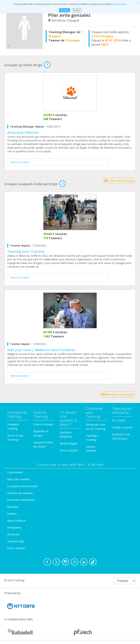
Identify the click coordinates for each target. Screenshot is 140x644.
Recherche (13, 534)
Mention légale (68, 443)
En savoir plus (120, 4)
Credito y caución (122, 427)
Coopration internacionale (22, 486)
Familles (12, 514)
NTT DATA (119, 421)
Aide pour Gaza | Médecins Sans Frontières (41, 350)
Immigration (14, 527)
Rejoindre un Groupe (117, 394)
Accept (64, 10)
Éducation (13, 507)
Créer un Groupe (43, 424)
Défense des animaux (20, 493)
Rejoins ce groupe (20, 162)
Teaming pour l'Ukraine (26, 251)
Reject (77, 10)
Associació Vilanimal (23, 132)
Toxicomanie (15, 472)
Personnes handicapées (21, 500)
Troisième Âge (16, 541)
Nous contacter (69, 450)
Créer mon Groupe (119, 181)
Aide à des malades (19, 479)
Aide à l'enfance (16, 521)
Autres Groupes (16, 548)
